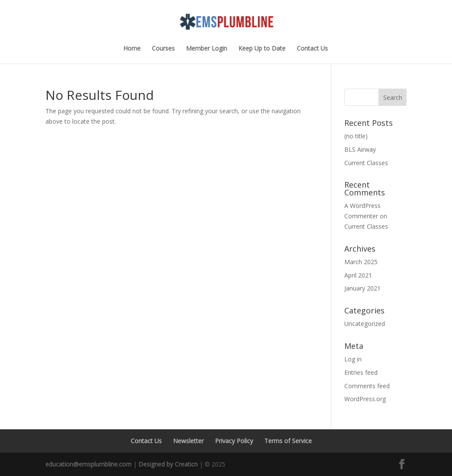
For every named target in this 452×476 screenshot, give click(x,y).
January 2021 (362, 288)
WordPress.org (365, 399)
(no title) (356, 136)
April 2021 (358, 275)
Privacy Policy (234, 441)
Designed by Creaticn (168, 464)
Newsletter (188, 441)
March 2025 (361, 262)
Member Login (207, 49)
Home (132, 49)
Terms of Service (288, 441)
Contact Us (312, 49)
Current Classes (366, 163)
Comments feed (367, 386)
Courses (163, 49)
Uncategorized (365, 324)
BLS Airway (360, 149)
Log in (353, 359)
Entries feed (361, 372)
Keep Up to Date (262, 49)
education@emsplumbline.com (88, 464)
